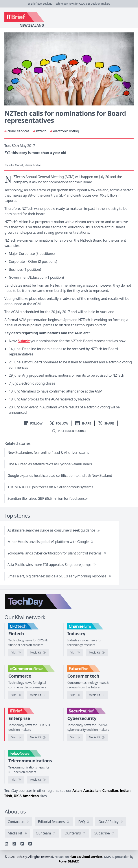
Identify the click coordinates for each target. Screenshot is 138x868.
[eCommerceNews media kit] (38, 695)
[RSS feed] (30, 844)
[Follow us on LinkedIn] (33, 423)
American (31, 796)
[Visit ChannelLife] (75, 653)
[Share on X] (106, 423)
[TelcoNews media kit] (38, 780)
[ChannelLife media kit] (97, 653)
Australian (92, 791)
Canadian (110, 791)
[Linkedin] (6, 844)
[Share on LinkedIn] (83, 423)
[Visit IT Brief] (16, 737)
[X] (14, 844)
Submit (24, 341)
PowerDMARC (69, 861)
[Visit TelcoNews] (16, 780)
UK (16, 796)
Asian (77, 791)
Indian (125, 791)
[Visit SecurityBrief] (75, 737)
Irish (8, 796)
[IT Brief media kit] (38, 737)
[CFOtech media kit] (38, 653)
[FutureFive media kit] (97, 695)
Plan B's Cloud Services (86, 857)
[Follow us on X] (59, 423)
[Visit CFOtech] (16, 653)
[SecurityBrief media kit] (97, 737)
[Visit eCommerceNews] (16, 695)
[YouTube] (22, 844)
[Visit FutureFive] (75, 695)
